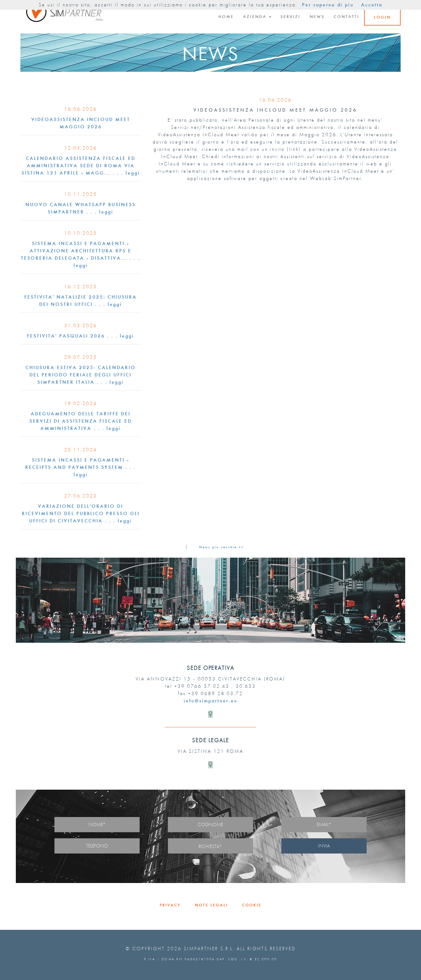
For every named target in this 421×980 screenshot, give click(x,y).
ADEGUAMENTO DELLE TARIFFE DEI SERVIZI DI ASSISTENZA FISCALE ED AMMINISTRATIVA (81, 421)
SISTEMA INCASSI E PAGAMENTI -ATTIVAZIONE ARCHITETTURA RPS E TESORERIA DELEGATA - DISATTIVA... (76, 251)
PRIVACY (170, 905)
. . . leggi (126, 173)
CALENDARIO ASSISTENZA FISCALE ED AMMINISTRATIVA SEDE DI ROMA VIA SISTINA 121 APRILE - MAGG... (79, 166)
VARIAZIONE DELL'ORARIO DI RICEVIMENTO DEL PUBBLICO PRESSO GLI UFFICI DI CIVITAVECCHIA (81, 513)
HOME (226, 17)
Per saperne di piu (328, 5)
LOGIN (382, 17)
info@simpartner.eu (211, 701)
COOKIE (252, 905)
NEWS (317, 17)
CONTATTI (347, 17)
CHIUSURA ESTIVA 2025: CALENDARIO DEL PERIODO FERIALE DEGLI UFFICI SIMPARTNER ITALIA (81, 375)
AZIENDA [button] (257, 17)
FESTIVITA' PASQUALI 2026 (66, 336)
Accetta (372, 5)
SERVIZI (291, 17)
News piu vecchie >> (222, 547)
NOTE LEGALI (211, 905)
